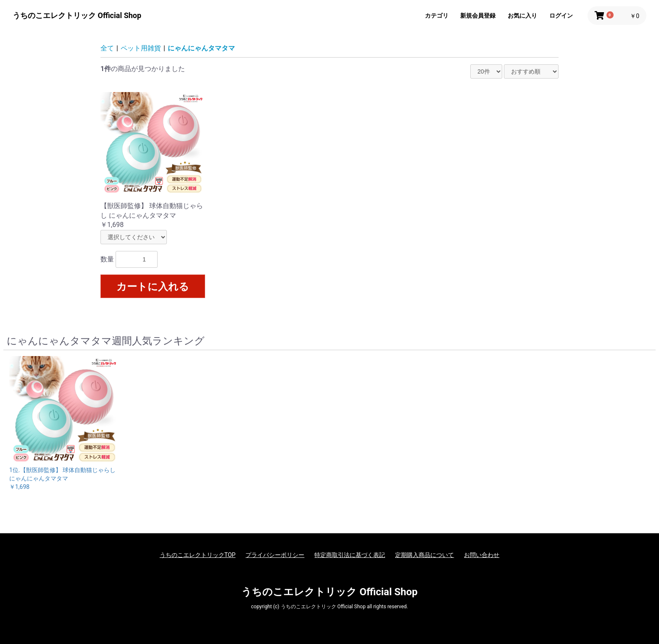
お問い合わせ (482, 555)
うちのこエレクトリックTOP (198, 555)
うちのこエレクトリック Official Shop (77, 15)
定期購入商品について (424, 555)
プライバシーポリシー (275, 555)
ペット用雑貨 (141, 48)
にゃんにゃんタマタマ (201, 48)
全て (107, 48)
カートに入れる (153, 286)
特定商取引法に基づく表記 (350, 555)
